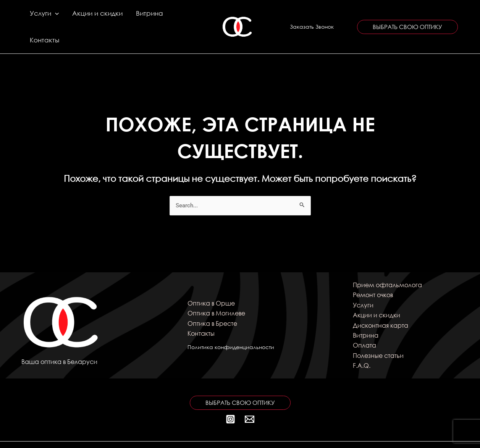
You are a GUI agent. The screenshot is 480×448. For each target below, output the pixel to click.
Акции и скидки (91, 17)
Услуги (44, 17)
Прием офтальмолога (387, 265)
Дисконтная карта (381, 305)
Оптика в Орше (211, 283)
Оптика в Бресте (212, 303)
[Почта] (250, 399)
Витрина (137, 17)
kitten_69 (381, 434)
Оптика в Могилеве (216, 293)
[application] (54, 17)
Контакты (173, 17)
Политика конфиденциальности (231, 327)
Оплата (364, 325)
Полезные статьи (378, 336)
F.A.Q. (362, 345)
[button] (312, 17)
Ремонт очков (373, 275)
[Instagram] (230, 399)
